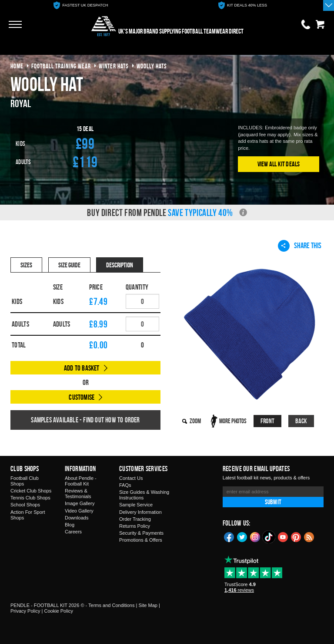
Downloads (77, 518)
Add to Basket (82, 368)
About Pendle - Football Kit (81, 481)
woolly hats (152, 66)
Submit (273, 502)
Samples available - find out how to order (85, 420)
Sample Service (136, 505)
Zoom (195, 421)
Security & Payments (141, 533)
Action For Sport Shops (28, 515)
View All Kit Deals (279, 164)
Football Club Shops (25, 481)
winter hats (114, 66)
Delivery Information (140, 512)
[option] (81, 5)
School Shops (25, 505)
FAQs (125, 485)
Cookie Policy (58, 611)
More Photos (233, 421)
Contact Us (131, 478)
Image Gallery (80, 503)
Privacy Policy (25, 611)
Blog (70, 525)
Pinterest (296, 536)
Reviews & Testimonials (78, 494)
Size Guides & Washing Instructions (144, 495)
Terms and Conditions (111, 605)
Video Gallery (79, 511)
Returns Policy (135, 526)
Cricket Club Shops (31, 491)
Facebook (229, 536)
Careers (73, 532)
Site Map (148, 605)
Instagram (255, 536)
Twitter (242, 536)
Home (17, 66)
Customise (82, 397)
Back (301, 421)
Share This (300, 246)
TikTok (269, 537)
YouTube (283, 536)
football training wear (61, 66)
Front (267, 421)
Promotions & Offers (141, 540)
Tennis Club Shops (30, 498)
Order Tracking (135, 519)
